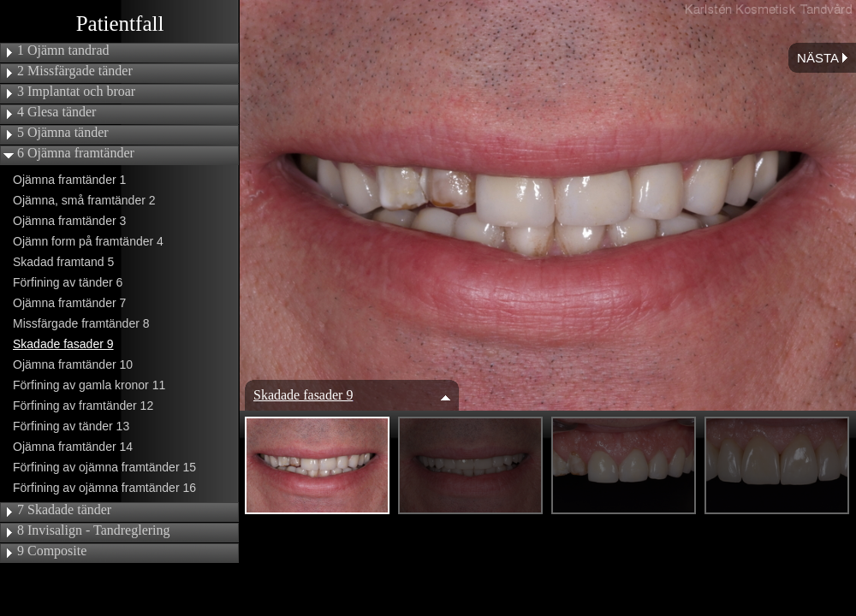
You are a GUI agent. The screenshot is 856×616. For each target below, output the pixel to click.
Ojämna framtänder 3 (69, 221)
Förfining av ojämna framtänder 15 (104, 467)
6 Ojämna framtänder (76, 153)
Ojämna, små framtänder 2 (84, 200)
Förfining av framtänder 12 (83, 406)
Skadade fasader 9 (63, 344)
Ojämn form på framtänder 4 (88, 241)
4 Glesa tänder (56, 112)
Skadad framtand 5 (63, 262)
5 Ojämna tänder (63, 133)
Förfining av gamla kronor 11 (89, 385)
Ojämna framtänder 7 (69, 303)
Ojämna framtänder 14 (73, 447)
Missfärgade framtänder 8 (81, 323)
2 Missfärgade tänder (75, 71)
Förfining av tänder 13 (71, 426)
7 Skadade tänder (64, 510)
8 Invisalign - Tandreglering (94, 530)
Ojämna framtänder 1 (69, 180)
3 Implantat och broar (76, 92)
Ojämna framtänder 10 (73, 364)
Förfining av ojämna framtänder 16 (104, 488)
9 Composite (52, 551)
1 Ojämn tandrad (63, 50)
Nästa (822, 58)
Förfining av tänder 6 (68, 282)
